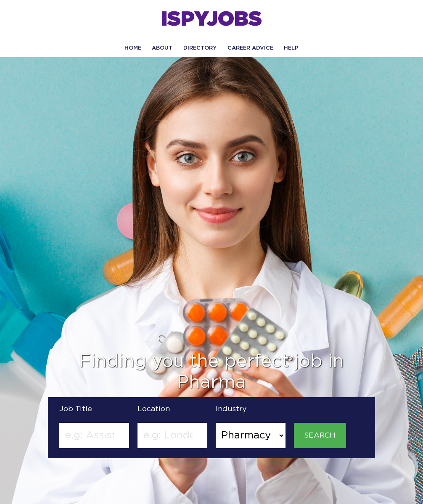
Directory (200, 48)
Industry (231, 409)
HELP (291, 48)
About (162, 48)
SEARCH (320, 435)
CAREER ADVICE (250, 48)
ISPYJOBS (211, 20)
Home (133, 48)
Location (154, 409)
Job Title (76, 409)
